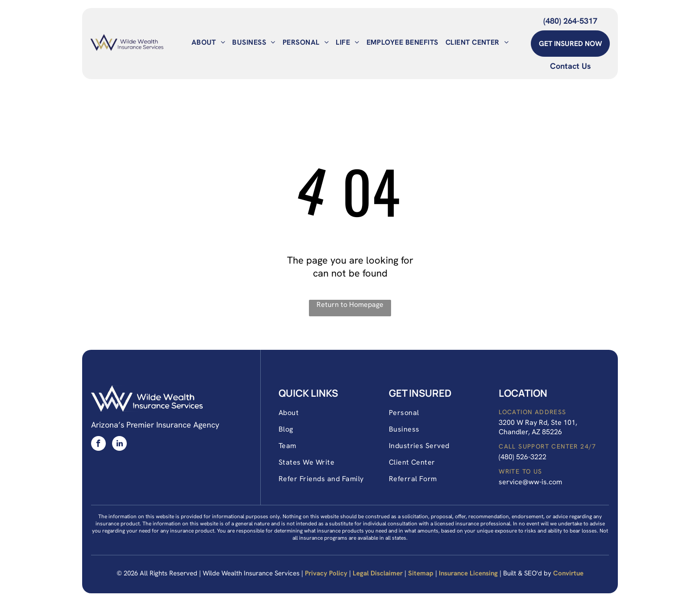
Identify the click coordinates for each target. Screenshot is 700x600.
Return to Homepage (350, 304)
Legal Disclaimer (378, 573)
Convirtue (568, 573)
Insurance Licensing (468, 573)
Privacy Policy (326, 573)
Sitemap (421, 573)
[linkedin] (119, 445)
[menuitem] (208, 42)
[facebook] (98, 445)
